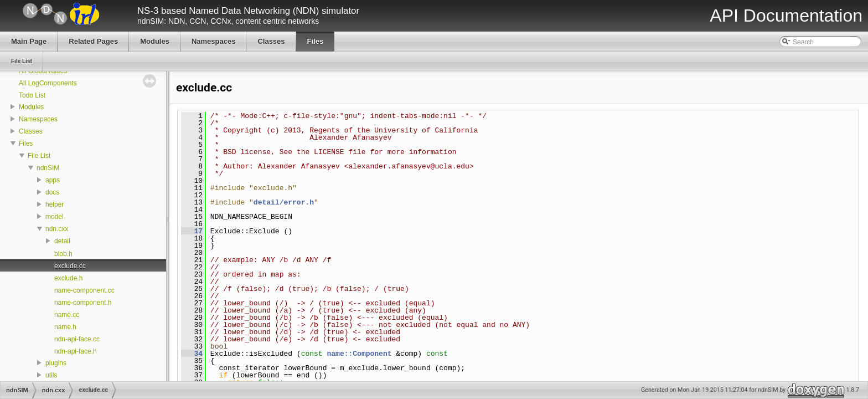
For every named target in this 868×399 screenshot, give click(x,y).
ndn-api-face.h (76, 351)
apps (53, 180)
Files (26, 144)
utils (51, 375)
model (55, 217)
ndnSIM (48, 168)
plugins (56, 363)
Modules (31, 107)
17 (192, 231)
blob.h (63, 254)
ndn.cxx (57, 229)
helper (55, 204)
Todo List (32, 95)
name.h (65, 327)
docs (52, 192)
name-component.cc (84, 290)
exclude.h (68, 278)
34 (192, 354)
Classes (31, 131)
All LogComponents (48, 83)
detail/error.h (284, 202)
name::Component (359, 354)
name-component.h (83, 303)
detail (62, 241)
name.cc (67, 315)
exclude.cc (70, 266)
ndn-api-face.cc (77, 339)
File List (39, 156)
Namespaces (38, 119)
